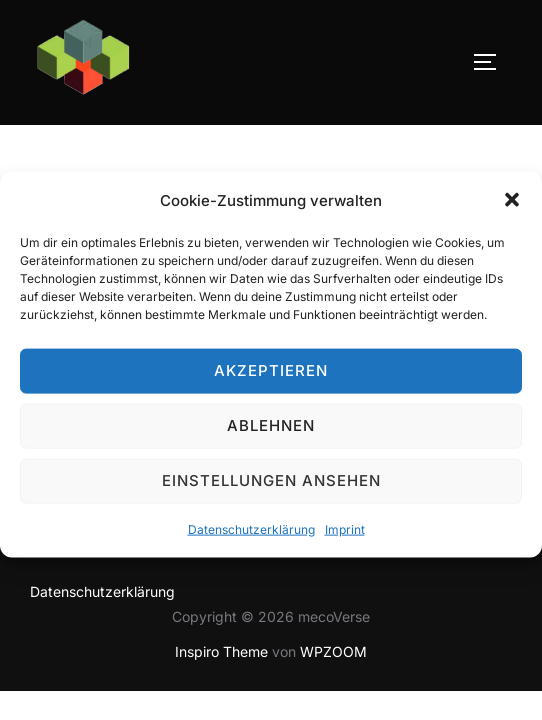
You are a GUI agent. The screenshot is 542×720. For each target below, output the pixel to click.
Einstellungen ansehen (271, 489)
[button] (512, 209)
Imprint (345, 538)
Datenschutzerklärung (251, 538)
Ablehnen (271, 434)
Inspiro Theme (221, 651)
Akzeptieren (271, 379)
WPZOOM (333, 651)
